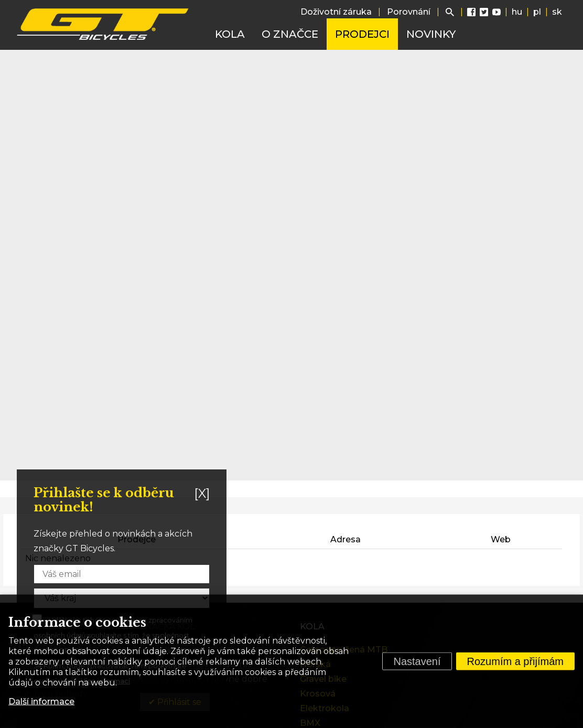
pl (537, 12)
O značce (290, 34)
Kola (230, 34)
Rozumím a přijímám (515, 661)
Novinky (431, 34)
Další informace (41, 702)
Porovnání (409, 12)
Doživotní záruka (336, 12)
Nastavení (417, 661)
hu (517, 12)
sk (557, 12)
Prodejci (362, 34)
